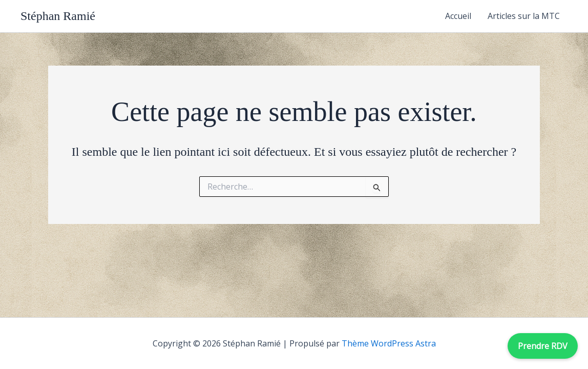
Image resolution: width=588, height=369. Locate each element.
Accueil (458, 16)
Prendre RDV (543, 346)
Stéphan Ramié (58, 16)
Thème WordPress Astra (389, 343)
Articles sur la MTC (524, 16)
